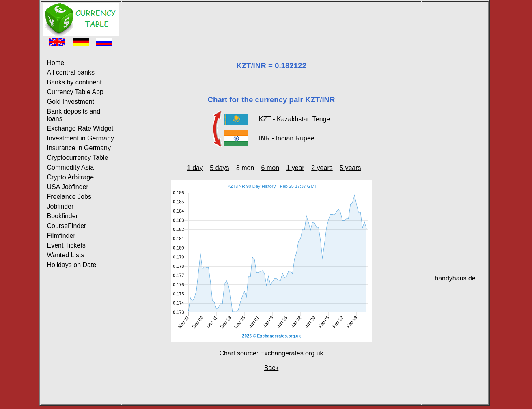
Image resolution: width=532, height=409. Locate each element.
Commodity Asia (71, 167)
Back (271, 368)
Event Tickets (66, 245)
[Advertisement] (271, 22)
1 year (295, 168)
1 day (195, 168)
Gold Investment (71, 102)
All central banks (71, 72)
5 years (350, 168)
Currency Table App (75, 92)
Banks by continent (74, 82)
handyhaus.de (455, 278)
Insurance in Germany (79, 148)
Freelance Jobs (69, 197)
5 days (219, 168)
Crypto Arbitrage (71, 177)
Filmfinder (61, 236)
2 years (322, 168)
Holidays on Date (72, 265)
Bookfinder (63, 216)
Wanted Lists (66, 255)
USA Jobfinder (68, 187)
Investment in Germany (81, 138)
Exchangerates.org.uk (292, 353)
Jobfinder (60, 206)
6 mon (270, 168)
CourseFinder (67, 226)
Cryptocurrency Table (78, 158)
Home (56, 63)
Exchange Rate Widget (80, 128)
